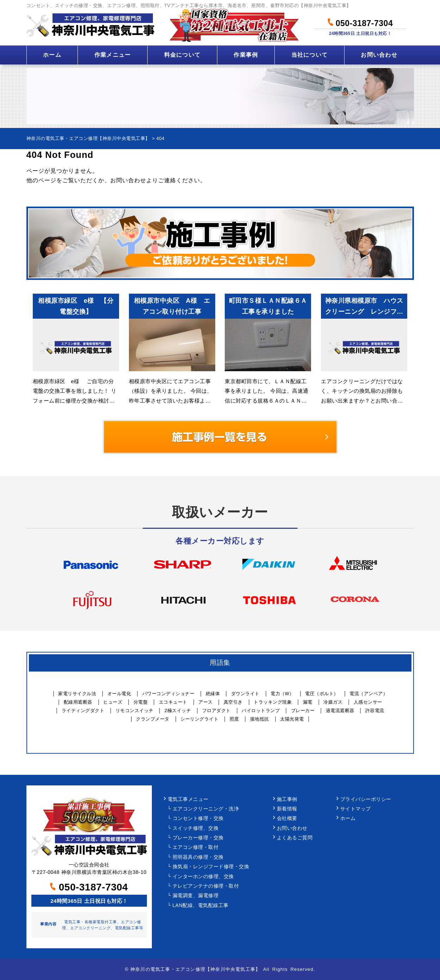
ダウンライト (245, 694)
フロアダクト (216, 710)
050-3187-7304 (360, 22)
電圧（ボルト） (322, 694)
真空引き (233, 702)
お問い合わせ (379, 55)
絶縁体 (213, 694)
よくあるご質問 (295, 838)
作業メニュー (113, 55)
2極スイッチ (178, 710)
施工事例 (287, 799)
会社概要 (287, 818)
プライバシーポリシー (366, 799)
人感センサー (368, 702)
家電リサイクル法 (77, 694)
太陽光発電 (292, 719)
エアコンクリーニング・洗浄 (206, 809)
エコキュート (173, 702)
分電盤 (141, 702)
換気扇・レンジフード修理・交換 (211, 867)
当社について (310, 55)
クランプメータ (153, 719)
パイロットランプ (261, 710)
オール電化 (119, 694)
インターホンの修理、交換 (203, 877)
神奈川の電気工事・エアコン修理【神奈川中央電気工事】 (195, 969)
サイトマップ (356, 809)
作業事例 (246, 55)
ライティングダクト (83, 710)
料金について (182, 55)
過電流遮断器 (340, 710)
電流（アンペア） (368, 694)
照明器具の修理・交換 (198, 857)
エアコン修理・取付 (196, 847)
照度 (234, 719)
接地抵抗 (260, 719)
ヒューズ (113, 702)
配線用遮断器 (78, 702)
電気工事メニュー (188, 799)
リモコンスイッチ (135, 710)
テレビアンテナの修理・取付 (206, 886)
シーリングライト (199, 719)
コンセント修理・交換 (198, 818)
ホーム (52, 55)
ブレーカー (303, 710)
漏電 (308, 702)
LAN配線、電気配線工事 (201, 905)
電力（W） (282, 694)
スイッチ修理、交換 (196, 828)
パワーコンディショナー (169, 694)
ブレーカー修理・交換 (198, 838)
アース (206, 702)
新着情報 (287, 809)
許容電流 (375, 710)
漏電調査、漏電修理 (196, 896)
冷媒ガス (333, 702)
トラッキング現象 (273, 702)
